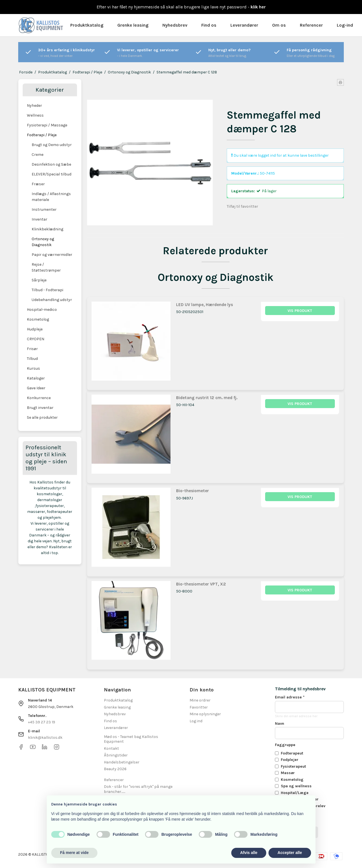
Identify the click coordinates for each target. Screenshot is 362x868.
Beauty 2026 (115, 769)
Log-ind (345, 25)
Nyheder (34, 106)
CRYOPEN (36, 339)
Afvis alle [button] (249, 853)
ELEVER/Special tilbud (52, 174)
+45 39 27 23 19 (42, 722)
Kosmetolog (38, 319)
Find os (209, 25)
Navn (280, 724)
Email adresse (290, 697)
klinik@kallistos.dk (45, 738)
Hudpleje (35, 329)
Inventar (39, 219)
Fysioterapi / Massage (47, 125)
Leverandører (244, 25)
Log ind (196, 721)
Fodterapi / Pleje (42, 135)
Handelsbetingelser (122, 762)
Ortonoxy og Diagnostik (43, 242)
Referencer (311, 25)
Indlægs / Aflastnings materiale (51, 197)
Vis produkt (300, 311)
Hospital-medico (42, 310)
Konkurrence (39, 398)
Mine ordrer (200, 700)
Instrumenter (44, 210)
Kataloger (36, 378)
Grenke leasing (133, 25)
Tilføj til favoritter (242, 206)
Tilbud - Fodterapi (47, 290)
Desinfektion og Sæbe (51, 164)
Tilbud (32, 359)
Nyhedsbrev (175, 25)
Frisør (32, 349)
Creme (38, 155)
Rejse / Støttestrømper (46, 267)
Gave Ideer (36, 388)
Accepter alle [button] (290, 853)
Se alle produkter (42, 417)
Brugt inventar (40, 408)
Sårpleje (39, 280)
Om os (279, 25)
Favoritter (199, 707)
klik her (258, 7)
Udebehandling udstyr (52, 300)
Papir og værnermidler (52, 255)
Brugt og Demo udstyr (52, 145)
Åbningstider (116, 755)
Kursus (33, 368)
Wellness (35, 115)
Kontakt (111, 748)
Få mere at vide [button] (74, 853)
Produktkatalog (87, 25)
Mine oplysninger (205, 714)
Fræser (38, 184)
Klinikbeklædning (47, 229)
